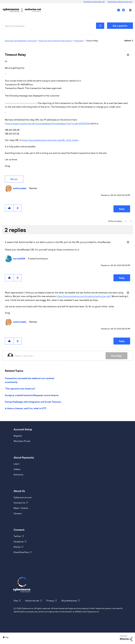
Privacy (50, 601)
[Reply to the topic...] (60, 356)
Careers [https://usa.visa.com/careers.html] (18, 513)
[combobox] (53, 26)
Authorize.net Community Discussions (55, 41)
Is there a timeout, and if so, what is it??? (26, 408)
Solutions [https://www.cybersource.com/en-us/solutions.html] (18, 474)
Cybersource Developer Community (11, 10)
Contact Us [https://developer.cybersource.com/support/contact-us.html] (19, 503)
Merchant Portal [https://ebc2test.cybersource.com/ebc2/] (22, 441)
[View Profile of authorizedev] (20, 188)
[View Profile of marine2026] (20, 258)
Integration (79, 41)
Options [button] (128, 40)
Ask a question (120, 26)
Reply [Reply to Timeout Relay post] (122, 209)
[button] (9, 208)
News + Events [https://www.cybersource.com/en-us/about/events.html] (21, 508)
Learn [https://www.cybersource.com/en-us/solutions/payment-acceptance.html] (17, 464)
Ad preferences (69, 601)
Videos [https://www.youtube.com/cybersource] (17, 469)
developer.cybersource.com (120, 2)
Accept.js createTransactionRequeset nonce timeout (32, 395)
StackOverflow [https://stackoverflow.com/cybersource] (21, 552)
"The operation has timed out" (20, 389)
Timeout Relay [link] (92, 41)
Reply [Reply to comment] (122, 278)
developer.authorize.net (94, 2)
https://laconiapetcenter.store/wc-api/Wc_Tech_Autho (50, 140)
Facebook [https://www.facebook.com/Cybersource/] (19, 542)
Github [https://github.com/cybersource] (17, 547)
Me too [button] (14, 179)
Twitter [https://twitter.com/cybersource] (17, 536)
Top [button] (7, 637)
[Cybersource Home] (22, 585)
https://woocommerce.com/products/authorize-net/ (84, 296)
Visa (16, 601)
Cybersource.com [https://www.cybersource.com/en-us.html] (23, 497)
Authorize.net (32, 601)
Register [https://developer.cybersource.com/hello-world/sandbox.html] (18, 436)
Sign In (124, 10)
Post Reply (116, 356)
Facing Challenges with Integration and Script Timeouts (33, 402)
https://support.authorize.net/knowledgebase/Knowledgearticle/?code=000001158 (47, 123)
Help (120, 10)
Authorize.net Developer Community (21, 41)
